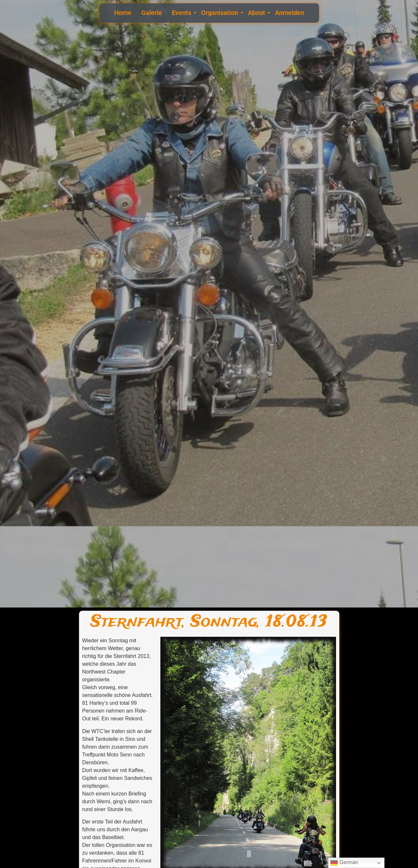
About (257, 13)
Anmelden (290, 13)
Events (182, 13)
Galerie (152, 13)
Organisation (220, 13)
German (344, 863)
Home (123, 13)
